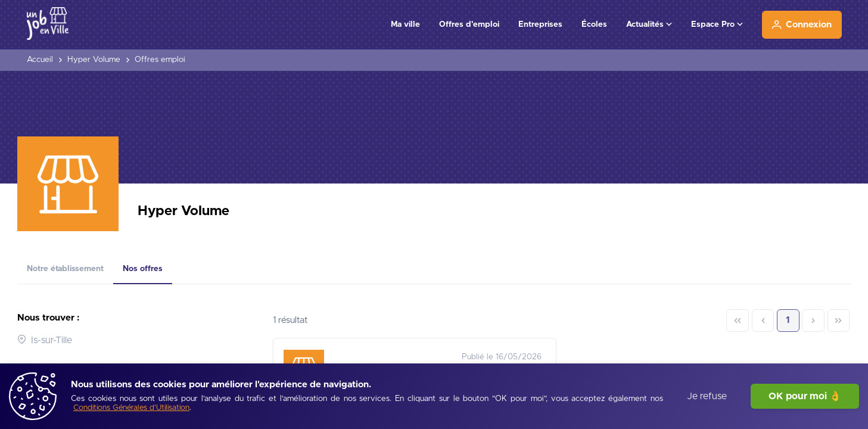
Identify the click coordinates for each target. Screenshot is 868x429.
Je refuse (707, 396)
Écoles (594, 24)
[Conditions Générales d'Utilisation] (131, 408)
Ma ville (405, 24)
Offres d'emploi (469, 24)
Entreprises (540, 24)
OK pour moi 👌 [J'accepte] (805, 396)
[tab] (65, 269)
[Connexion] (802, 25)
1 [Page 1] (788, 320)
